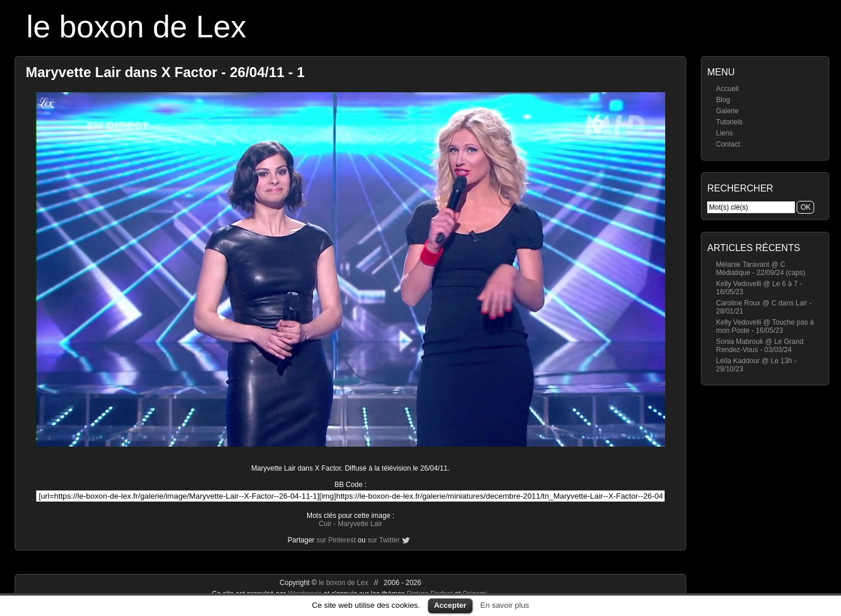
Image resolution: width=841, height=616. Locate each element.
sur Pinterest (336, 540)
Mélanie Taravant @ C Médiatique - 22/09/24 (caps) (761, 269)
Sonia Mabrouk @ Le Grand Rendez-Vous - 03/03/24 (760, 346)
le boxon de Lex (136, 27)
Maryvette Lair (360, 524)
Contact (728, 144)
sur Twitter (383, 540)
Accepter (450, 605)
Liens (724, 133)
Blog (723, 100)
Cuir (325, 524)
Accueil (727, 89)
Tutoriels (729, 122)
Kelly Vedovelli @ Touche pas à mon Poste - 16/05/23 (765, 326)
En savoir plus (505, 605)
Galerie (727, 111)
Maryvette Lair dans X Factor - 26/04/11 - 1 (165, 72)
